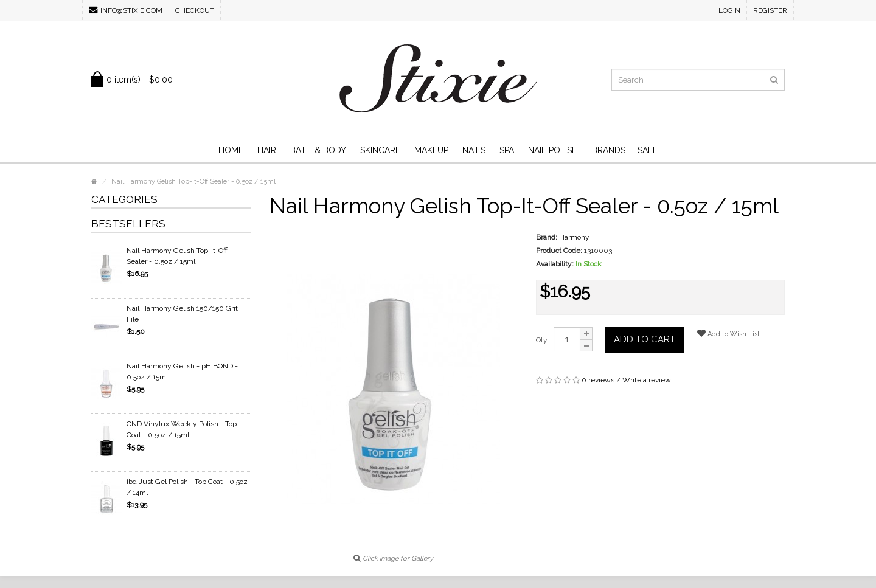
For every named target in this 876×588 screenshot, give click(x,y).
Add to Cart (645, 339)
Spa (507, 150)
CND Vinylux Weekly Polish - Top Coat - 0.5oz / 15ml (182, 429)
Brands (609, 150)
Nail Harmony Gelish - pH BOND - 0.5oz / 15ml (182, 372)
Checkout (195, 10)
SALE (648, 150)
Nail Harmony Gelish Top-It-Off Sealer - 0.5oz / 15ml (177, 256)
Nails (474, 150)
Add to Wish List (728, 334)
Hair (267, 150)
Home (231, 150)
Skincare (380, 150)
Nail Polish (553, 150)
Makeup (431, 150)
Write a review (647, 380)
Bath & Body (318, 150)
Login (729, 10)
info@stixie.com (126, 10)
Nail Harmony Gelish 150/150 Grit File (182, 314)
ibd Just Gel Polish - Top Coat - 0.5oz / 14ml (187, 487)
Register (770, 10)
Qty (542, 340)
